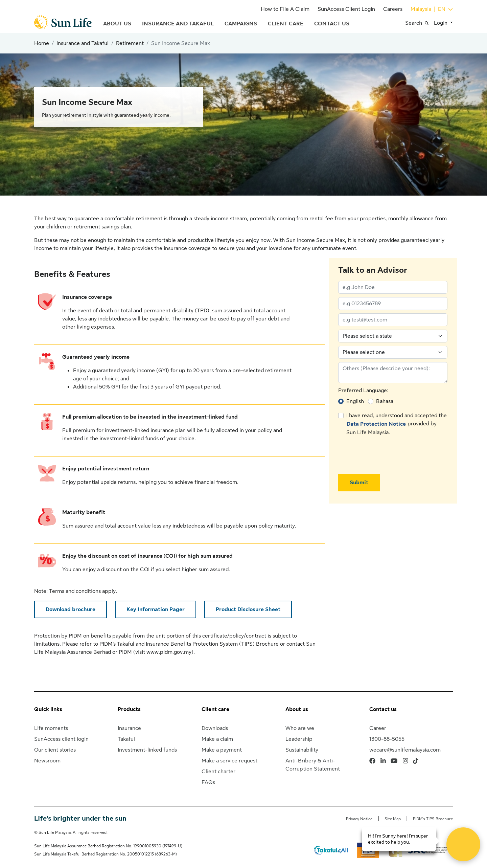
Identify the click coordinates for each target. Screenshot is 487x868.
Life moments (51, 728)
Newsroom (47, 761)
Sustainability (302, 750)
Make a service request (229, 761)
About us (297, 709)
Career (378, 728)
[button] (420, 23)
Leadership (299, 739)
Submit (359, 483)
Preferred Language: (363, 391)
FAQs (208, 782)
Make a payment (222, 750)
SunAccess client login (61, 739)
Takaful (126, 739)
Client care (215, 709)
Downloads (215, 728)
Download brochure (71, 609)
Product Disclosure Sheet (248, 609)
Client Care (286, 24)
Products (129, 709)
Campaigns (241, 24)
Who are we (300, 728)
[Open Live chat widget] (463, 844)
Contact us (383, 709)
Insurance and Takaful (178, 24)
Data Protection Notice (376, 424)
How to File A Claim (285, 9)
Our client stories (55, 750)
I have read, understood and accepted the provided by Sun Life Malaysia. (397, 424)
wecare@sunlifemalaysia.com (405, 750)
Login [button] (441, 23)
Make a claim (217, 739)
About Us (117, 24)
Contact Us (332, 24)
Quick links (48, 709)
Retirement (130, 43)
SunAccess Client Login (346, 9)
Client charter (218, 772)
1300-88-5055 (387, 739)
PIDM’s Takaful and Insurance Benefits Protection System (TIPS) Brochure (189, 644)
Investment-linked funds (147, 750)
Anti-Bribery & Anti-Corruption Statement (313, 765)
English (355, 401)
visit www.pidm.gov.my (163, 652)
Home (42, 43)
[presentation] (390, 455)
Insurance (129, 728)
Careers (393, 9)
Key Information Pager (156, 609)
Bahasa (385, 401)
